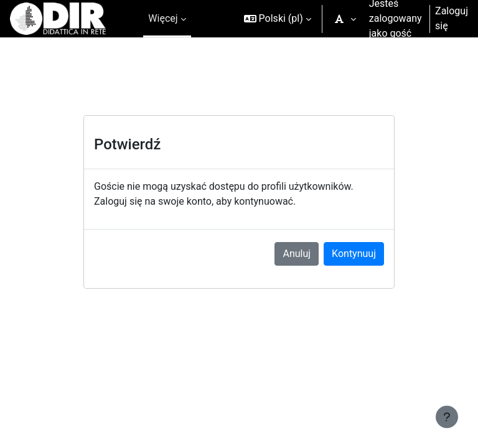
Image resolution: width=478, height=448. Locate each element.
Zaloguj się (452, 18)
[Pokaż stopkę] (447, 417)
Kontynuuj (354, 254)
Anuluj (297, 254)
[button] (278, 19)
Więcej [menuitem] (163, 18)
